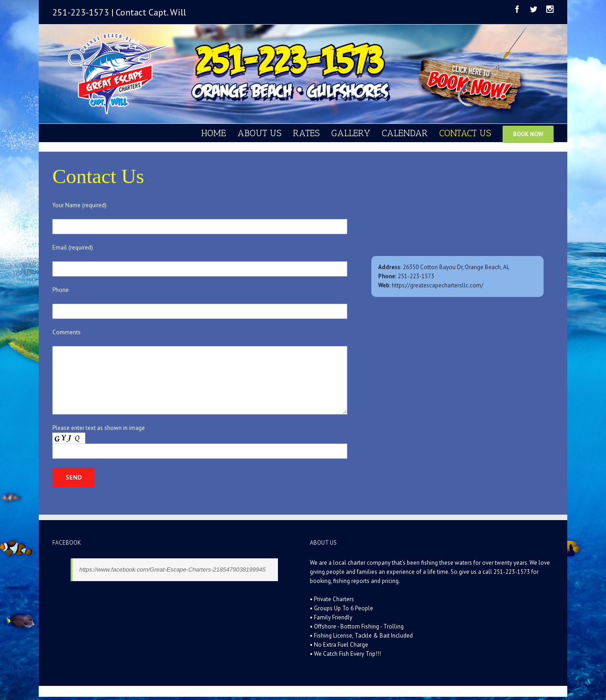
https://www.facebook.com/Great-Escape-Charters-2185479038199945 (172, 570)
